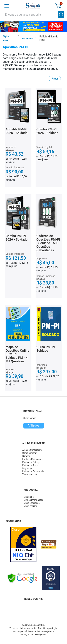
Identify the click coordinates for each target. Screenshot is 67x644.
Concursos (28, 38)
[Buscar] (61, 15)
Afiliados (33, 425)
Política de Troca (30, 465)
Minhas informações (34, 500)
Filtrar (55, 79)
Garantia (26, 456)
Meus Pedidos (31, 506)
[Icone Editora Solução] (33, 6)
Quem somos (30, 418)
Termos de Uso (29, 474)
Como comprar (29, 453)
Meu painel (29, 497)
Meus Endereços (32, 503)
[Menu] (7, 6)
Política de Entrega (31, 462)
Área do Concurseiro (32, 450)
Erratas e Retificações (33, 459)
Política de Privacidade (33, 471)
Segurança (27, 468)
